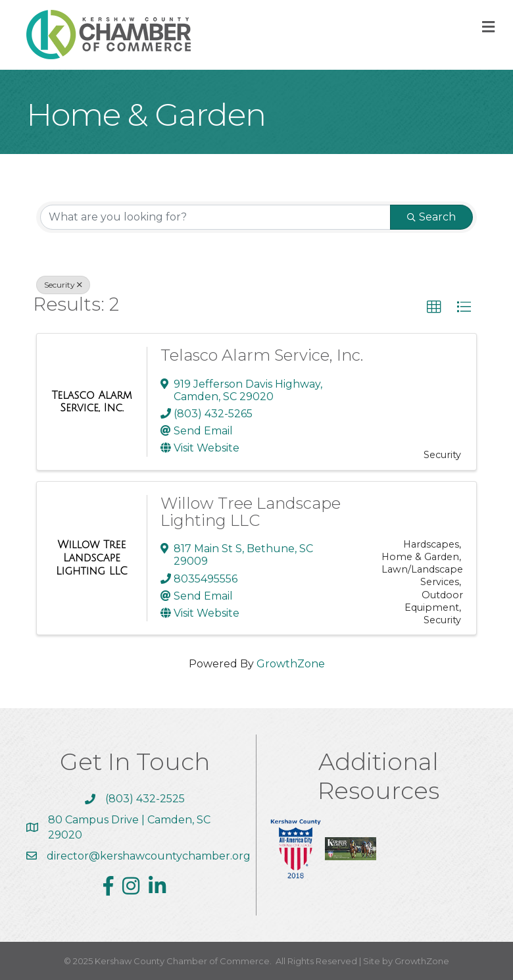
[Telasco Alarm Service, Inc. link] (92, 402)
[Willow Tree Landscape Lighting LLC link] (92, 558)
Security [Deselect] (63, 285)
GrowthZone (291, 664)
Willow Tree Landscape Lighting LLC (251, 512)
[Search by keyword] (215, 217)
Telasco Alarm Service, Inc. (262, 355)
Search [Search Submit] (431, 217)
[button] (434, 307)
